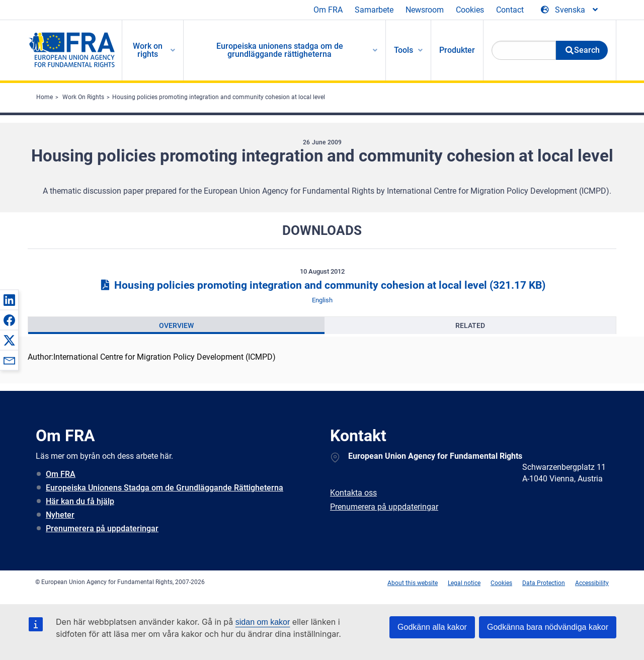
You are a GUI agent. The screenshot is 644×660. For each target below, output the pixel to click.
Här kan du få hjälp (80, 501)
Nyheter (60, 515)
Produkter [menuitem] (457, 50)
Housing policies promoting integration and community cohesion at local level (219, 97)
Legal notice (464, 583)
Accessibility (592, 583)
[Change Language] (570, 10)
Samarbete (374, 10)
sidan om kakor (263, 622)
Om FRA (328, 10)
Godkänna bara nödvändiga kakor (548, 627)
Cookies (470, 10)
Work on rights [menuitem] (148, 50)
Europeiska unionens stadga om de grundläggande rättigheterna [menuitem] (280, 50)
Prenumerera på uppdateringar (102, 528)
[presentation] (176, 325)
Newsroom (425, 10)
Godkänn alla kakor (432, 627)
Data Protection (544, 583)
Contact (510, 10)
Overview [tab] (176, 325)
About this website (413, 583)
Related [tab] (470, 325)
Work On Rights (83, 97)
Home (45, 97)
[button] (9, 300)
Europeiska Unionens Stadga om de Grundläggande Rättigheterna (165, 488)
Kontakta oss (353, 493)
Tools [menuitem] (404, 50)
